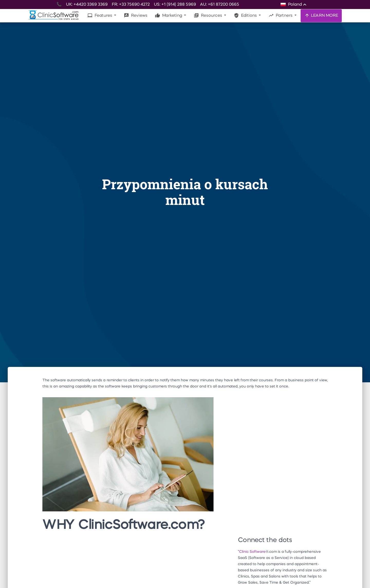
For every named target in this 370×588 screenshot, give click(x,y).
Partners (281, 15)
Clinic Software (252, 552)
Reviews (136, 15)
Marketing (169, 15)
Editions (246, 15)
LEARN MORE (321, 15)
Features (100, 15)
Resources (208, 15)
